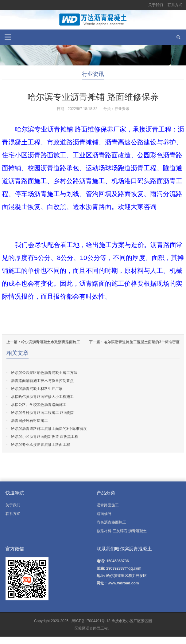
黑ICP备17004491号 (88, 621)
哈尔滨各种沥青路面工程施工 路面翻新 (43, 413)
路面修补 (104, 514)
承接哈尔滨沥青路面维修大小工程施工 (42, 397)
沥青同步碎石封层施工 (29, 421)
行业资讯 (93, 74)
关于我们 (156, 5)
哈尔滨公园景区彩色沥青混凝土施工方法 (44, 373)
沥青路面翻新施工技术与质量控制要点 (42, 381)
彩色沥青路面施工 (111, 522)
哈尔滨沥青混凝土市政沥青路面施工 (51, 342)
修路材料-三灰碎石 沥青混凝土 (122, 531)
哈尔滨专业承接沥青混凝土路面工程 (41, 445)
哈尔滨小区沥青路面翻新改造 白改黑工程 (45, 437)
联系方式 (175, 5)
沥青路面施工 (108, 505)
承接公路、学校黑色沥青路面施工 (39, 405)
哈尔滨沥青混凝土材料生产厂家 (37, 389)
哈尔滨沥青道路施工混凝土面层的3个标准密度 (142, 342)
